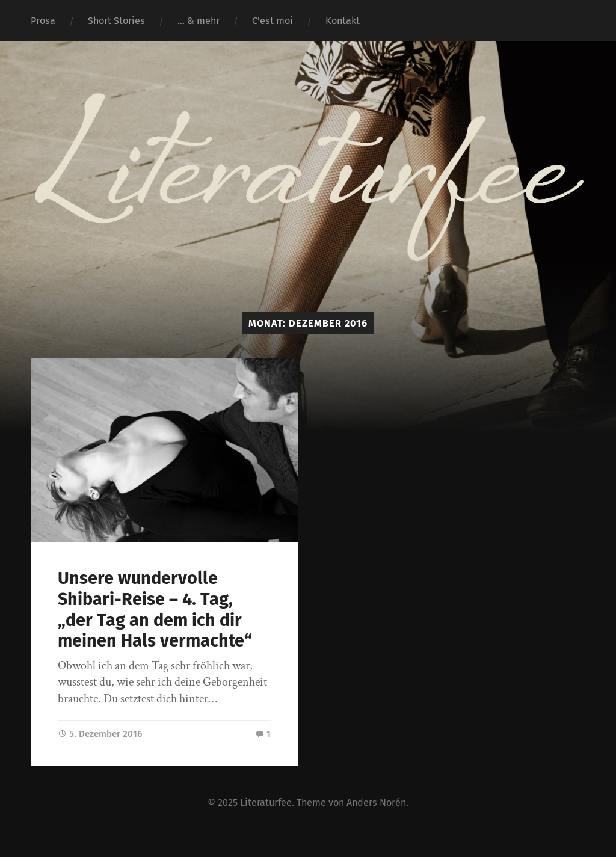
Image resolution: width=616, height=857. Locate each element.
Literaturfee (266, 803)
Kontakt (343, 21)
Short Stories (116, 21)
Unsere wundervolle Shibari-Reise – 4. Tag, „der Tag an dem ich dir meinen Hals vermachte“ (155, 610)
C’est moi (273, 21)
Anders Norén (376, 803)
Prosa (43, 21)
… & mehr (199, 21)
